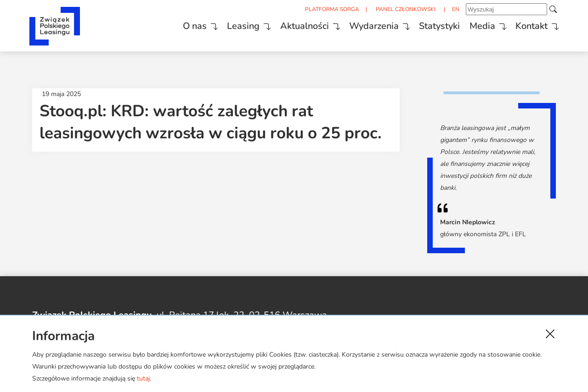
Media (478, 25)
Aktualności (295, 25)
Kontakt (529, 25)
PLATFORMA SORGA (326, 10)
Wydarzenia (366, 25)
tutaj (143, 378)
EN (452, 10)
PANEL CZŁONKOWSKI (401, 10)
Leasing (232, 25)
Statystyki (433, 25)
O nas (182, 25)
